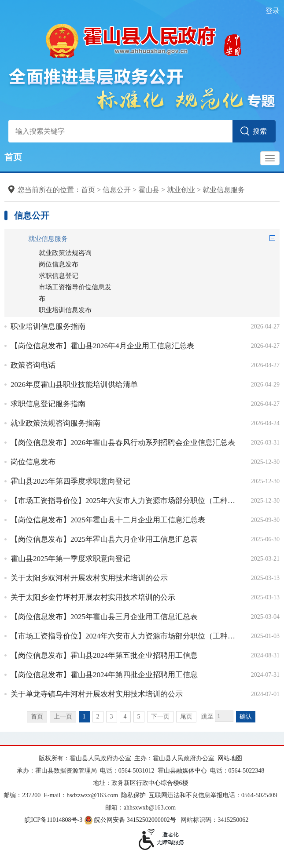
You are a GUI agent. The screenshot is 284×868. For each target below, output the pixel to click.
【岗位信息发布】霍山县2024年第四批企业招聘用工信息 (104, 675)
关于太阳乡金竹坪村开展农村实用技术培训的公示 (93, 597)
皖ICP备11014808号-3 (53, 820)
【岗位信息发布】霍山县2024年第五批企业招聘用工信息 (104, 655)
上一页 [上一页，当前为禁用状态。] (63, 717)
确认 (246, 717)
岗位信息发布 (33, 462)
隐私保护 (133, 795)
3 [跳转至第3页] (112, 717)
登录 (273, 11)
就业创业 (181, 190)
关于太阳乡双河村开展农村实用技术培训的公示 (89, 578)
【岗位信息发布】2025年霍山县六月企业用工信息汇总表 (104, 539)
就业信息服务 (224, 190)
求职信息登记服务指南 (48, 404)
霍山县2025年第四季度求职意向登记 (70, 481)
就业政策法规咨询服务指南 (55, 423)
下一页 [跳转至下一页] (160, 717)
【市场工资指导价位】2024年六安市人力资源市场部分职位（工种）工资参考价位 (124, 636)
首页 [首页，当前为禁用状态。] (37, 717)
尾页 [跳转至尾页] (186, 717)
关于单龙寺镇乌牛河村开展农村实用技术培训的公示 (97, 694)
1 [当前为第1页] (84, 717)
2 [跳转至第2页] (98, 717)
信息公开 (117, 190)
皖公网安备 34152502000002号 (131, 820)
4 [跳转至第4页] (125, 717)
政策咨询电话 (33, 365)
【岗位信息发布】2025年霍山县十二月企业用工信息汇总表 (108, 520)
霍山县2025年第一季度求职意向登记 (70, 559)
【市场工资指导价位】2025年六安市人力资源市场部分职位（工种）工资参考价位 (124, 501)
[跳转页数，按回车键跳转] (224, 716)
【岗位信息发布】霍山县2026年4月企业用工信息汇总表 (102, 346)
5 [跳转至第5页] (139, 717)
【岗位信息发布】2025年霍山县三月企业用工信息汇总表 (104, 617)
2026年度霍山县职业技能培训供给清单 (74, 385)
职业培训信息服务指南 (48, 326)
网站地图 (230, 758)
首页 (13, 157)
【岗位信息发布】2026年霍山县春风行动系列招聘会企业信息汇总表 (123, 443)
